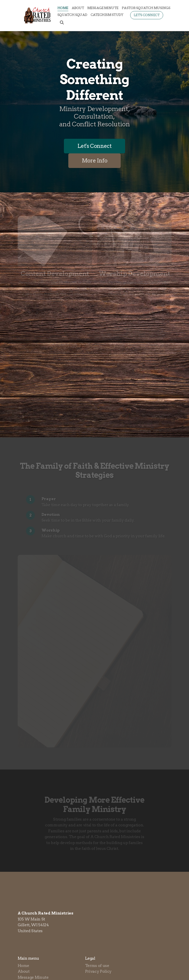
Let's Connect (94, 146)
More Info (95, 161)
